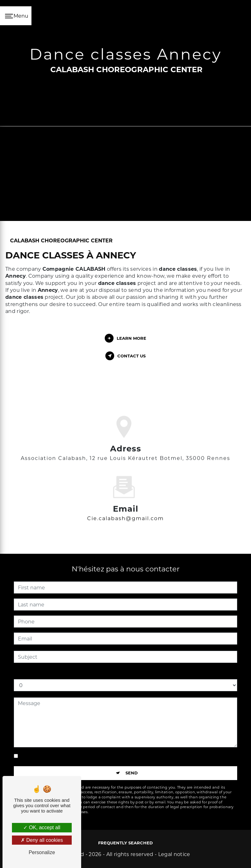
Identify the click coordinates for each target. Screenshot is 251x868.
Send (132, 773)
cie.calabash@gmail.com (125, 509)
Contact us (125, 356)
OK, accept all (42, 827)
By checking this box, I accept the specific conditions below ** (98, 756)
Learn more (125, 338)
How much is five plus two (47, 673)
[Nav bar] (16, 16)
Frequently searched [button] (125, 843)
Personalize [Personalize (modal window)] (42, 852)
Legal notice (174, 854)
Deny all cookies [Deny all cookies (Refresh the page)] (42, 840)
